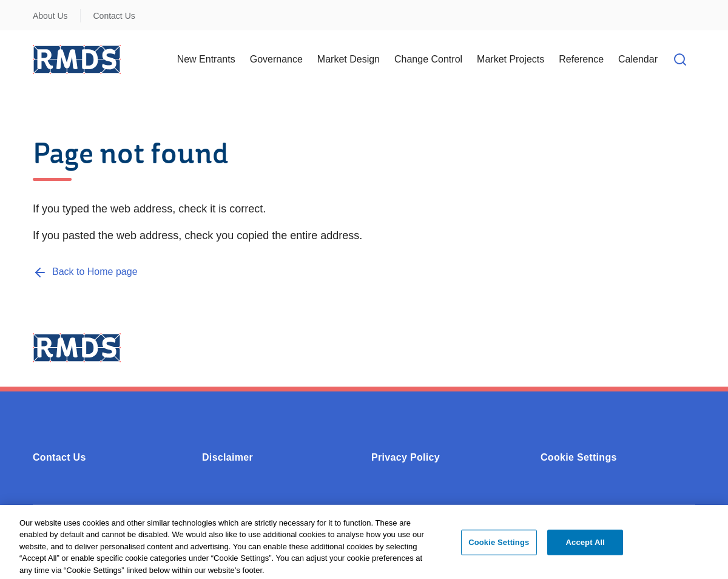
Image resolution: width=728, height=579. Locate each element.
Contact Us (114, 16)
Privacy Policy (406, 457)
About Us (50, 16)
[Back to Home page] (85, 272)
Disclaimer (227, 457)
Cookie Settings (579, 457)
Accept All (585, 545)
